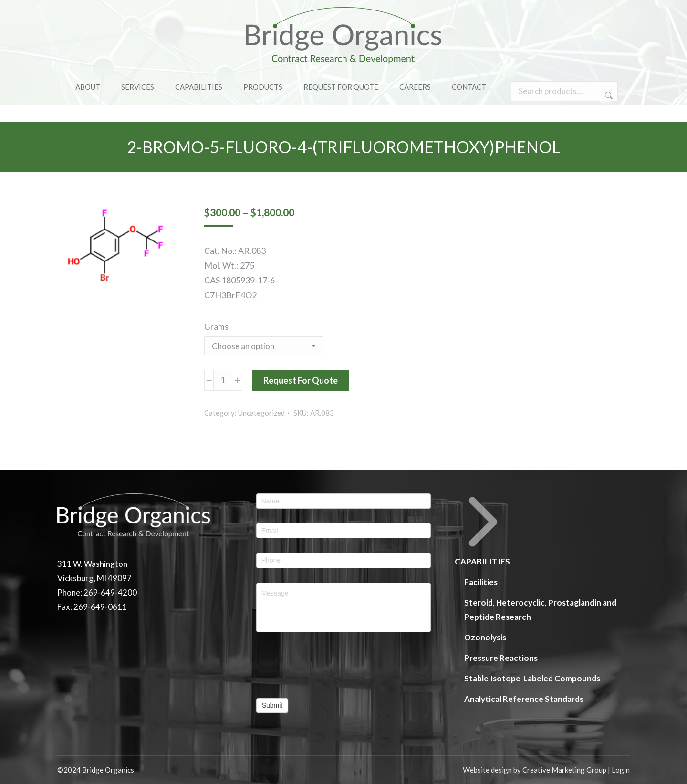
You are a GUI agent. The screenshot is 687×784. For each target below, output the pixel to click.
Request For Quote (301, 380)
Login (621, 770)
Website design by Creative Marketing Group (535, 770)
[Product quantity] (223, 380)
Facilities (481, 582)
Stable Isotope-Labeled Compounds (532, 678)
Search (608, 113)
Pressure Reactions (501, 658)
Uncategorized (261, 413)
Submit (272, 705)
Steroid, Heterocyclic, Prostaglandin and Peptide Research (540, 610)
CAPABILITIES (483, 530)
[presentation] (329, 665)
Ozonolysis (485, 637)
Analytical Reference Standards (524, 699)
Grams (216, 327)
